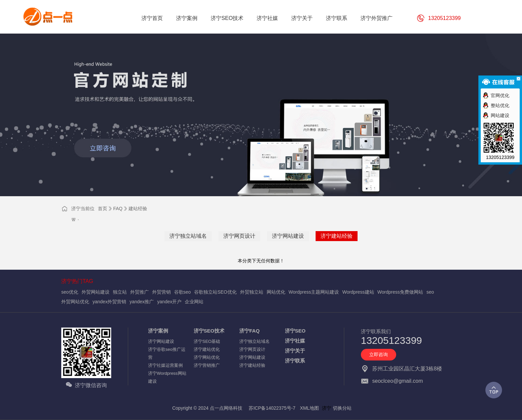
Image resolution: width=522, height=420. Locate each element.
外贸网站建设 (96, 292)
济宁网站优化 (207, 357)
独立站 (120, 292)
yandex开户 (169, 302)
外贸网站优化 (75, 302)
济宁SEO (295, 331)
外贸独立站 (252, 292)
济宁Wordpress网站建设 (167, 377)
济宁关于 (295, 351)
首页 (103, 209)
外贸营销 (161, 292)
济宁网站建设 (288, 236)
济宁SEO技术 (209, 331)
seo (430, 292)
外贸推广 (139, 292)
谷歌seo (183, 292)
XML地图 (309, 408)
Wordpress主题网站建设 (314, 292)
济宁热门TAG (77, 281)
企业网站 (194, 302)
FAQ (118, 209)
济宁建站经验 (337, 236)
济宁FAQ (250, 331)
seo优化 (70, 292)
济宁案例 (158, 331)
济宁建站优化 (207, 349)
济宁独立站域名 (188, 236)
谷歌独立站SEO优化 (215, 292)
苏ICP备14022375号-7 (272, 408)
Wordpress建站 (358, 292)
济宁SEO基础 (207, 341)
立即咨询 (379, 354)
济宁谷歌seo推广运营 (167, 353)
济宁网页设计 (239, 236)
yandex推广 (142, 302)
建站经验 (138, 209)
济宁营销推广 (207, 365)
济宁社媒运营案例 (165, 365)
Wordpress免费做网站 (400, 292)
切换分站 (342, 408)
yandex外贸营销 (109, 302)
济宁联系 (295, 361)
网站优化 (276, 292)
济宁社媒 (295, 341)
